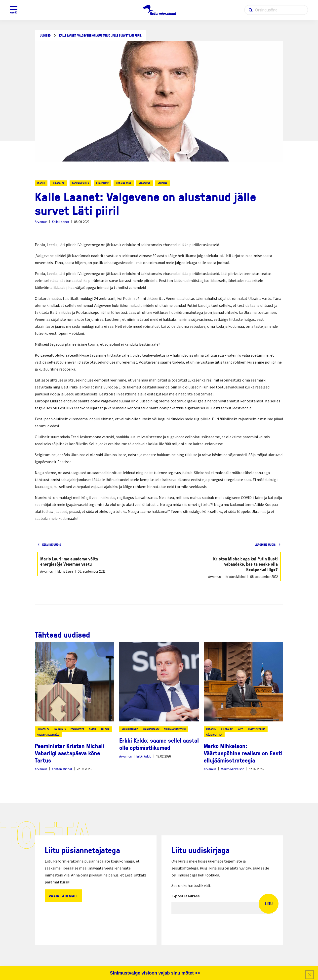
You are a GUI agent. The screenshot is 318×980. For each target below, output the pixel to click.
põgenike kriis (80, 183)
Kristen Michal (62, 769)
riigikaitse (102, 183)
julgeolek (59, 183)
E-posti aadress (186, 896)
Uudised (45, 35)
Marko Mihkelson (233, 769)
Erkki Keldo (144, 756)
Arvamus (41, 222)
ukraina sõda (124, 183)
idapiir (41, 183)
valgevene (144, 183)
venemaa (162, 183)
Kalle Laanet (60, 222)
